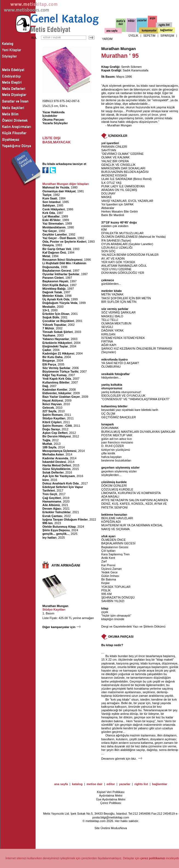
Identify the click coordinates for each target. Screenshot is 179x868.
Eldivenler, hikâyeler (57, 393)
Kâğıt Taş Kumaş (54, 375)
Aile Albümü (51, 505)
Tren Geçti (50, 494)
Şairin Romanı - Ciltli (57, 426)
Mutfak (47, 444)
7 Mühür (48, 328)
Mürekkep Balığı (54, 289)
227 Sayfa (49, 411)
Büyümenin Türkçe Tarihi (60, 371)
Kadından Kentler (55, 390)
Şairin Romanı (53, 415)
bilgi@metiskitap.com (115, 817)
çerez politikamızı (153, 858)
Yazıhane (49, 335)
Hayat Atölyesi (53, 400)
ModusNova (119, 828)
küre (46, 480)
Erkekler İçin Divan (56, 314)
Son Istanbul (51, 202)
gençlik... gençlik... (56, 534)
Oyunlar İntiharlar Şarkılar (61, 274)
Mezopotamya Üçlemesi (59, 451)
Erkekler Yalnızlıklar (57, 512)
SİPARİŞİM (167, 36)
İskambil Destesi (54, 462)
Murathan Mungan (55, 606)
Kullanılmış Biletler (56, 382)
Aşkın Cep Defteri (55, 433)
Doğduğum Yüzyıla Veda (60, 303)
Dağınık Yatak (52, 292)
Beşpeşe (49, 361)
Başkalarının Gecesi (57, 271)
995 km (47, 523)
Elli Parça (49, 364)
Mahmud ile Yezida (56, 187)
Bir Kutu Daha (52, 357)
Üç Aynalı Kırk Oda (56, 299)
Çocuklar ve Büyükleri (58, 321)
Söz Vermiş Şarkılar (56, 368)
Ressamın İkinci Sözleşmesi (62, 260)
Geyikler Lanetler (55, 234)
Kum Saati (50, 198)
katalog (77, 784)
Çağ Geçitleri (52, 498)
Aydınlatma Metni (111, 796)
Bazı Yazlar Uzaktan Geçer (61, 397)
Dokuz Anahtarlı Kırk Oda (61, 483)
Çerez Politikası (111, 803)
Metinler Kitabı (53, 296)
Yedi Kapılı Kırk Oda (57, 379)
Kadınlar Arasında (55, 458)
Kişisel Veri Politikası (111, 792)
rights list (141, 784)
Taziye (47, 195)
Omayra (48, 245)
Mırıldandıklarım (54, 227)
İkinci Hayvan (52, 404)
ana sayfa (61, 784)
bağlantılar (160, 784)
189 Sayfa (49, 447)
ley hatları (49, 538)
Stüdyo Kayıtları (54, 418)
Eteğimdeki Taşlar (55, 346)
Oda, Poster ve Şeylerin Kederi (64, 242)
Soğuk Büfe (51, 317)
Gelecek (48, 408)
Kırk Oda (49, 213)
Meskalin (49, 307)
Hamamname (52, 501)
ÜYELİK (134, 36)
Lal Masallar (51, 216)
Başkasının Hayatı (55, 281)
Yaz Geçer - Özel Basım (59, 238)
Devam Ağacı (52, 509)
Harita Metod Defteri (57, 465)
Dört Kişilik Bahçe (55, 285)
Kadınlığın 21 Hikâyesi (58, 353)
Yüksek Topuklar (54, 325)
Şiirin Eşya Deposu (56, 530)
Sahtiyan (49, 205)
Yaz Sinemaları (53, 223)
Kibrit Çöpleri (52, 422)
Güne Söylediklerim (57, 469)
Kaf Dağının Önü (54, 252)
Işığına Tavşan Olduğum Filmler (65, 519)
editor (111, 784)
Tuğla (46, 440)
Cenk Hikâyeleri (54, 209)
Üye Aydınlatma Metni (111, 799)
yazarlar (125, 784)
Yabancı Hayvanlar (56, 339)
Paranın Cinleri (53, 278)
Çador (47, 350)
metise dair (94, 784)
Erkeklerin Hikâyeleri (57, 343)
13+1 (46, 310)
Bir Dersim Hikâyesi (57, 436)
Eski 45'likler (51, 220)
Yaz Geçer (50, 231)
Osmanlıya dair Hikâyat (59, 191)
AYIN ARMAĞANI (66, 565)
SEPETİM (149, 36)
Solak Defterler (53, 472)
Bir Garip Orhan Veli (57, 249)
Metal (46, 256)
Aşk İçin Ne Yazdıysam (59, 476)
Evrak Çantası (52, 516)
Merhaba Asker (53, 454)
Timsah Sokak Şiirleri (58, 332)
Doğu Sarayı (51, 429)
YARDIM (107, 39)
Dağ (45, 386)
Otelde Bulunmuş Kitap (59, 527)
